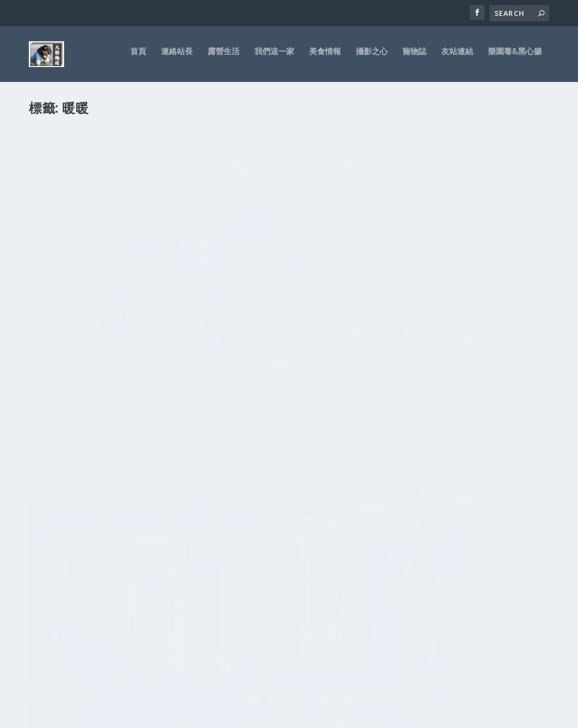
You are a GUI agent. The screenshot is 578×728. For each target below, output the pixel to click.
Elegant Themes (97, 717)
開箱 (48, 555)
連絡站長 (177, 58)
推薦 (153, 572)
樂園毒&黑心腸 (515, 58)
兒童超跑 (138, 279)
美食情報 (325, 58)
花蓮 (174, 523)
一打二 (149, 523)
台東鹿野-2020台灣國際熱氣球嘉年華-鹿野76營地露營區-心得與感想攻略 (287, 558)
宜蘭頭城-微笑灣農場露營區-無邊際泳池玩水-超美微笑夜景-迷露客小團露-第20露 (287, 625)
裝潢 (58, 523)
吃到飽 (145, 558)
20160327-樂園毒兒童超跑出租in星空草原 (109, 258)
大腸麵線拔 (62, 279)
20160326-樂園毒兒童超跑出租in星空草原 (287, 258)
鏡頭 (43, 587)
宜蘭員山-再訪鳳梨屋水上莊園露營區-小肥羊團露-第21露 (287, 591)
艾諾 (169, 542)
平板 (133, 523)
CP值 (177, 557)
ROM (162, 558)
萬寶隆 (116, 523)
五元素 (80, 599)
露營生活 (224, 58)
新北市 (176, 587)
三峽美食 (117, 541)
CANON (40, 523)
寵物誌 (414, 58)
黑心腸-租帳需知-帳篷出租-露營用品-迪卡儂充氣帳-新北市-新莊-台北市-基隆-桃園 (287, 658)
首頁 (138, 58)
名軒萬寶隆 (88, 587)
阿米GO (71, 573)
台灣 (130, 558)
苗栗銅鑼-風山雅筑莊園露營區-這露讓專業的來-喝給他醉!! (287, 458)
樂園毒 (98, 523)
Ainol (50, 599)
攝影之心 (372, 58)
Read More (65, 352)
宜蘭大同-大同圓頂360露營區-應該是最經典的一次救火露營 (288, 491)
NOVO (141, 542)
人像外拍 (61, 587)
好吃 (121, 587)
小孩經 (102, 575)
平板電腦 (109, 557)
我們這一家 (274, 58)
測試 (157, 542)
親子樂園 (165, 279)
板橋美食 (77, 523)
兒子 (65, 599)
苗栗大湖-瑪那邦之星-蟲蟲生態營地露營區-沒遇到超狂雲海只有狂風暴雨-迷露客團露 (287, 525)
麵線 (125, 572)
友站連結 (457, 58)
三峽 (128, 598)
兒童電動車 (104, 599)
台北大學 (152, 599)
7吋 (108, 587)
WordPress (191, 717)
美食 (89, 558)
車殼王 (72, 557)
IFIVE (95, 542)
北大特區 (148, 586)
